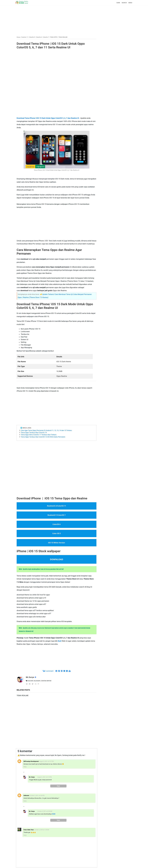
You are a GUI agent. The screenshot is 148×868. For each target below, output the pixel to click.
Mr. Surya (32, 777)
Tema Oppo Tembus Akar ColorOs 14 (34, 433)
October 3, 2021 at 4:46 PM (37, 796)
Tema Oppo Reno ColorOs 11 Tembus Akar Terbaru (39, 435)
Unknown (26, 795)
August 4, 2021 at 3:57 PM (46, 761)
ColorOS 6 (57, 524)
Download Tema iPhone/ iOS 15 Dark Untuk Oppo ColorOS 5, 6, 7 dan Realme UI (48, 118)
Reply (25, 767)
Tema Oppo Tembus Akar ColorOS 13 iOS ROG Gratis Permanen (43, 437)
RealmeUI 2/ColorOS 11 (57, 506)
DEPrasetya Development (31, 761)
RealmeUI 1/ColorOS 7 (57, 515)
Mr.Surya (30, 677)
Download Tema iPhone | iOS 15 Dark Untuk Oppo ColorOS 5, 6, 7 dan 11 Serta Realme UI (51, 45)
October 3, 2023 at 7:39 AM (42, 830)
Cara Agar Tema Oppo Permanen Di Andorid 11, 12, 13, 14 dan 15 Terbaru (46, 430)
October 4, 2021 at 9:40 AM (45, 811)
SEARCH (124, 3)
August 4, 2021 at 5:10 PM (45, 777)
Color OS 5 (56, 533)
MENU (130, 3)
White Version (59, 543)
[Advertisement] (74, 20)
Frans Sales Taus (29, 830)
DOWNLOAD (57, 559)
